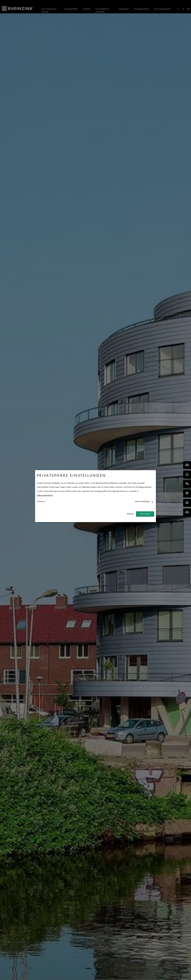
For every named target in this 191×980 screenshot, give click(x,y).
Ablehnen (130, 514)
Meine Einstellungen (142, 502)
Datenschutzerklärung (45, 495)
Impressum (41, 502)
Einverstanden (145, 514)
